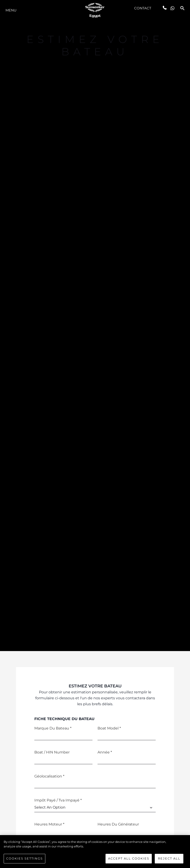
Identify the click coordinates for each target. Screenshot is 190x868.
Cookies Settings (24, 860)
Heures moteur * (49, 824)
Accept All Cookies (129, 860)
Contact (143, 8)
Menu (11, 10)
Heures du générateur (118, 824)
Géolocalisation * (49, 776)
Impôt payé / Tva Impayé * (58, 800)
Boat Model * (109, 728)
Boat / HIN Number (52, 752)
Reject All (169, 860)
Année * (105, 752)
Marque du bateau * (53, 728)
